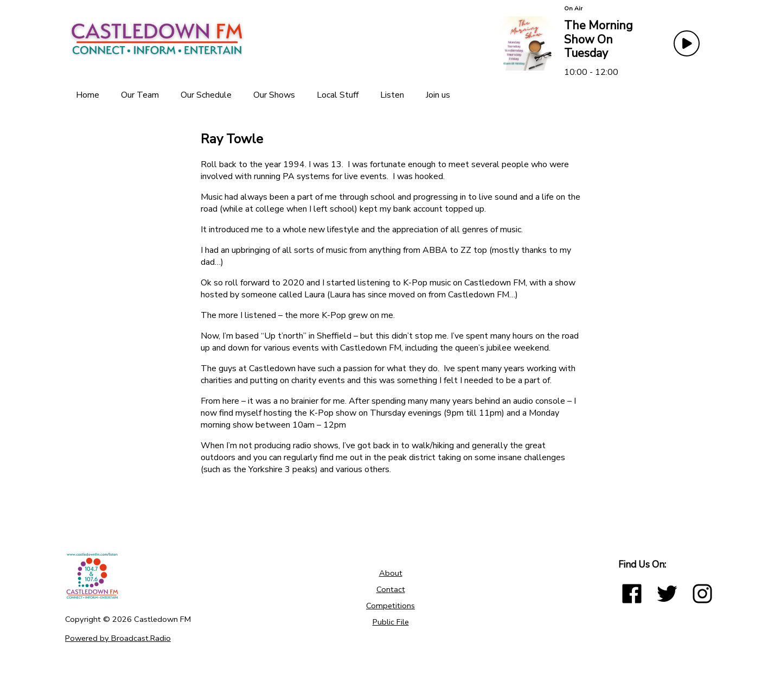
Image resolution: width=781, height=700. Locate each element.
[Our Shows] (274, 95)
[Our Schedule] (206, 95)
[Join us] (438, 95)
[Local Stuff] (338, 95)
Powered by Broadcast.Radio (118, 638)
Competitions (390, 606)
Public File (391, 622)
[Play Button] (687, 43)
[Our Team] (140, 95)
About (391, 573)
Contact (391, 589)
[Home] (88, 95)
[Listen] (392, 95)
